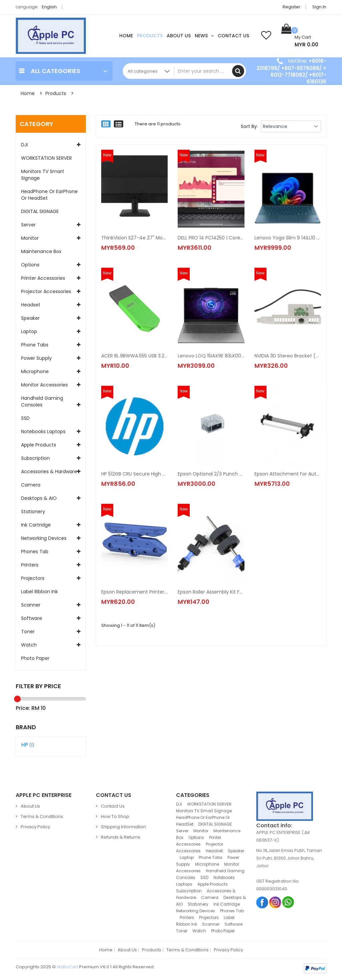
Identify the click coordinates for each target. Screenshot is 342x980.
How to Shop (115, 816)
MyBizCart (67, 967)
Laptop (29, 331)
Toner (28, 632)
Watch (29, 645)
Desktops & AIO (39, 498)
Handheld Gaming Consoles (42, 401)
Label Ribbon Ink (39, 592)
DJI (24, 145)
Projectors (33, 578)
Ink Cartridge (36, 525)
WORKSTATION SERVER (46, 158)
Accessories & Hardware (49, 471)
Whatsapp (288, 902)
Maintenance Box (41, 251)
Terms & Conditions (42, 816)
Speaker (30, 318)
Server (28, 225)
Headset (31, 305)
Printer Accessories (43, 278)
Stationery (33, 512)
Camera (31, 485)
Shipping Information (123, 827)
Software (32, 618)
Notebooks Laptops (43, 431)
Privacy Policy (35, 827)
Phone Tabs (35, 345)
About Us (179, 36)
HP (28, 745)
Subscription (35, 458)
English (51, 7)
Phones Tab (35, 552)
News (204, 36)
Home (126, 36)
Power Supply (36, 358)
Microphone (35, 371)
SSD (25, 418)
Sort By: (249, 126)
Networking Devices (44, 538)
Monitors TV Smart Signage (43, 175)
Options (30, 265)
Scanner (31, 605)
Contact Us (233, 36)
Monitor (30, 238)
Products (150, 36)
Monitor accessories (44, 385)
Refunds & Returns (121, 837)
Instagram (275, 902)
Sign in (319, 7)
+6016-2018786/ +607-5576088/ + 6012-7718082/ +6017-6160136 (291, 71)
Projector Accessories (46, 291)
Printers (30, 565)
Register (292, 7)
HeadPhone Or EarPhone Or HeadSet (49, 195)
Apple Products (39, 445)
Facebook (262, 902)
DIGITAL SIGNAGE (40, 211)
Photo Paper (35, 658)
